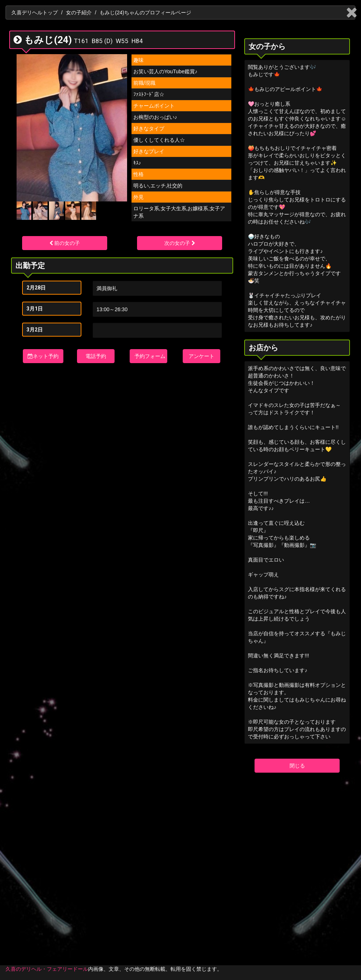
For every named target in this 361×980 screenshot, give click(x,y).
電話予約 (96, 356)
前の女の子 (65, 243)
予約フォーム (150, 356)
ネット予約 (43, 356)
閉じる (297, 766)
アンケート (201, 356)
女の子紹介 (79, 13)
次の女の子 (180, 243)
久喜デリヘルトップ (35, 13)
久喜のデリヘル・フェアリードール (47, 969)
